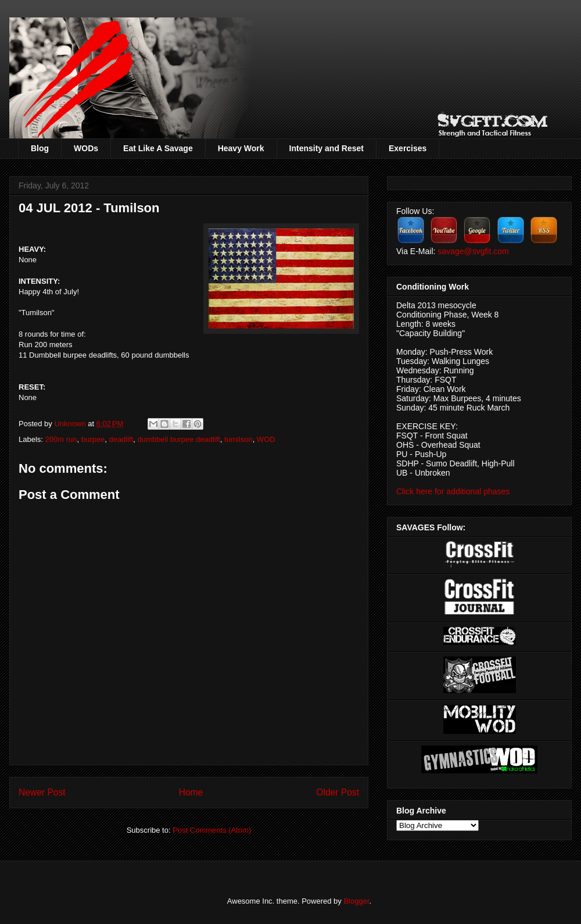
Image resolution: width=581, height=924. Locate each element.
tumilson (238, 439)
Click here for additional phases (453, 491)
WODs (86, 148)
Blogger (356, 901)
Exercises (408, 148)
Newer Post (42, 792)
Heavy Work (241, 148)
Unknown (71, 424)
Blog (40, 148)
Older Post (338, 792)
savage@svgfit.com (473, 251)
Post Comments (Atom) (212, 830)
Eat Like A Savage (158, 148)
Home (191, 792)
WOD (266, 439)
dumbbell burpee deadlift (179, 439)
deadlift (121, 439)
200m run (61, 439)
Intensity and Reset (327, 148)
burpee (93, 439)
